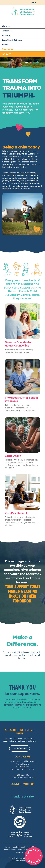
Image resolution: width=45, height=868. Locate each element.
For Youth (6, 35)
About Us (6, 26)
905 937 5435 (23, 775)
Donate (7, 54)
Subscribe (21, 748)
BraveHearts (7, 49)
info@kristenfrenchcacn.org (23, 778)
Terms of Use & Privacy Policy (17, 847)
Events (5, 44)
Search (33, 2)
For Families (7, 31)
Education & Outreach (12, 40)
